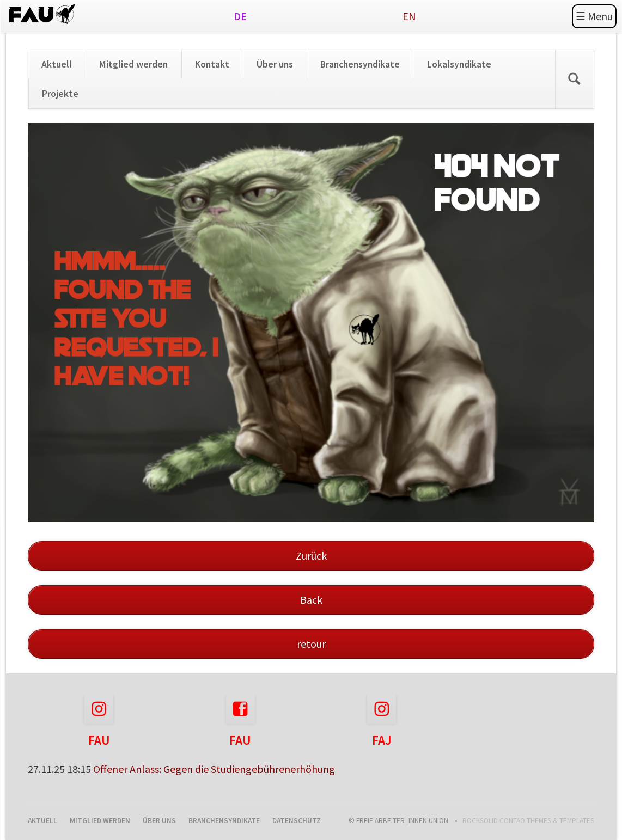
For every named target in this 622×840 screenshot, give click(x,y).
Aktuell (57, 64)
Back (311, 600)
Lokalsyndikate (459, 64)
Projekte (60, 94)
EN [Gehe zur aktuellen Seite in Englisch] (409, 16)
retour (311, 644)
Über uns (275, 64)
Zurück (311, 556)
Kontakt (212, 64)
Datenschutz (297, 821)
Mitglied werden (133, 64)
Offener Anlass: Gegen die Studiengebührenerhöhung (214, 769)
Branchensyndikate (360, 64)
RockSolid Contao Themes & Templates (528, 821)
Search (574, 79)
